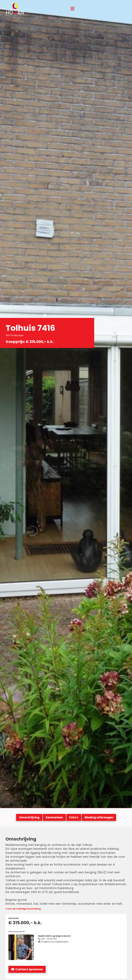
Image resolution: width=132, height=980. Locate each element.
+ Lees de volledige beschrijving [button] (23, 909)
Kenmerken (54, 817)
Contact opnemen (27, 969)
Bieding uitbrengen (99, 817)
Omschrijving (29, 817)
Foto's (74, 817)
